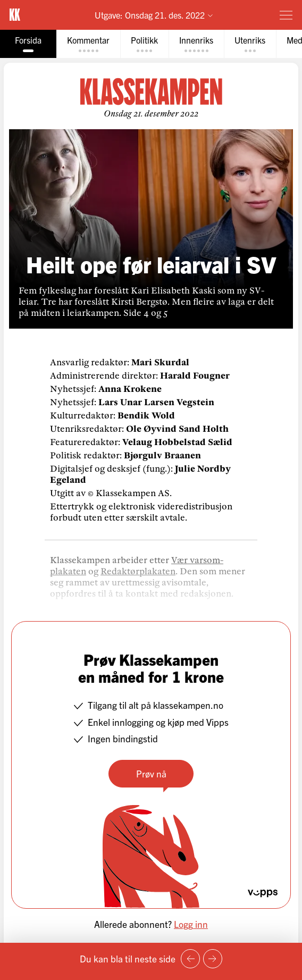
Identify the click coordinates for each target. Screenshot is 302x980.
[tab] (28, 44)
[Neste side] (213, 959)
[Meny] (286, 15)
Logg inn (191, 924)
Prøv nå (151, 773)
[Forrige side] (190, 959)
